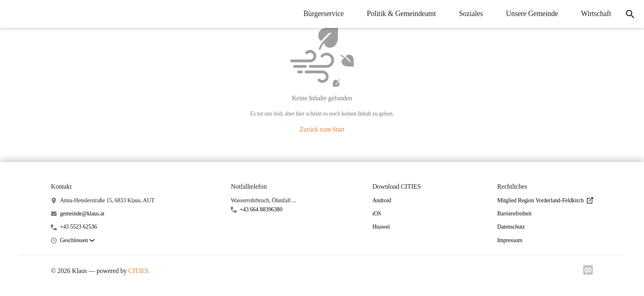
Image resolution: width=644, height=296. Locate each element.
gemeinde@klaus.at (82, 214)
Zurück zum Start (322, 129)
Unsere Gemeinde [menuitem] (532, 14)
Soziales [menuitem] (471, 14)
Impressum (509, 240)
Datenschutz (511, 227)
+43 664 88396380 (261, 209)
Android (382, 200)
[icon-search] (630, 14)
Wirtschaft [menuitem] (596, 14)
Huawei (381, 227)
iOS (377, 214)
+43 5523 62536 (78, 227)
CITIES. (139, 271)
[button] (77, 241)
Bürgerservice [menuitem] (324, 14)
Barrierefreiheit (514, 214)
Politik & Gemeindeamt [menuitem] (401, 14)
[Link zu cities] (588, 273)
